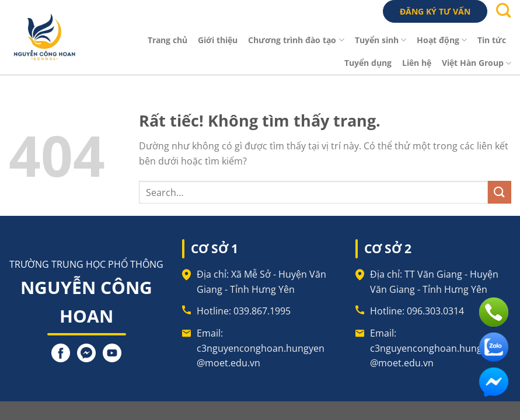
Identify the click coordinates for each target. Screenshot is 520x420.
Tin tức (492, 40)
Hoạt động (442, 40)
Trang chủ (167, 40)
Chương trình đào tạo (296, 40)
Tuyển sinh (381, 40)
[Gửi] (500, 192)
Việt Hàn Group (477, 63)
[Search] (504, 14)
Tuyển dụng (368, 63)
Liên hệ (417, 63)
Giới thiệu (218, 40)
